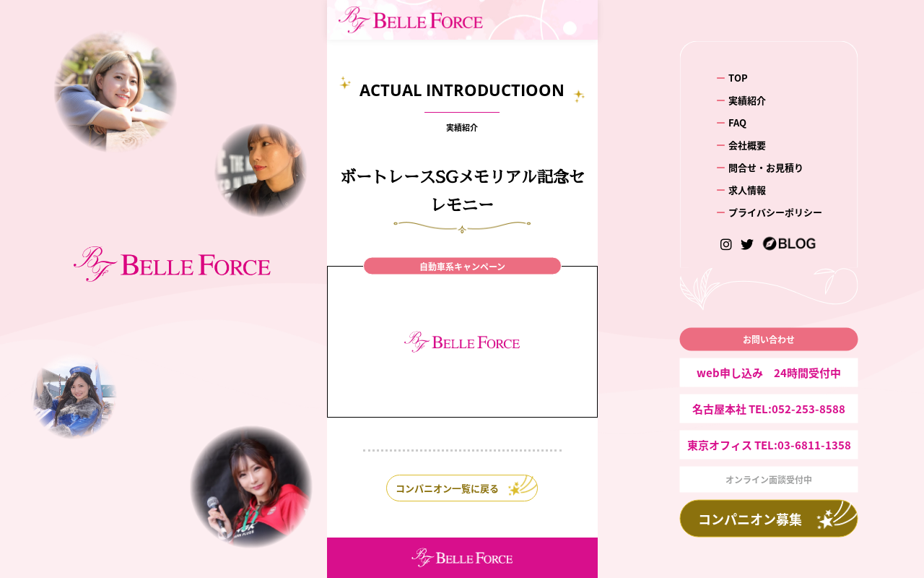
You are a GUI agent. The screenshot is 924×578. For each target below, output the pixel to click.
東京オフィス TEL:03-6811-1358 (769, 444)
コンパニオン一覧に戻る (447, 488)
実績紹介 (747, 100)
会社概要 (747, 145)
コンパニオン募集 (750, 518)
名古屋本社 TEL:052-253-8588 (769, 408)
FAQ (737, 122)
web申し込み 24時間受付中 (769, 372)
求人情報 (747, 189)
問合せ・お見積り (766, 167)
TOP (738, 78)
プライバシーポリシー (775, 211)
